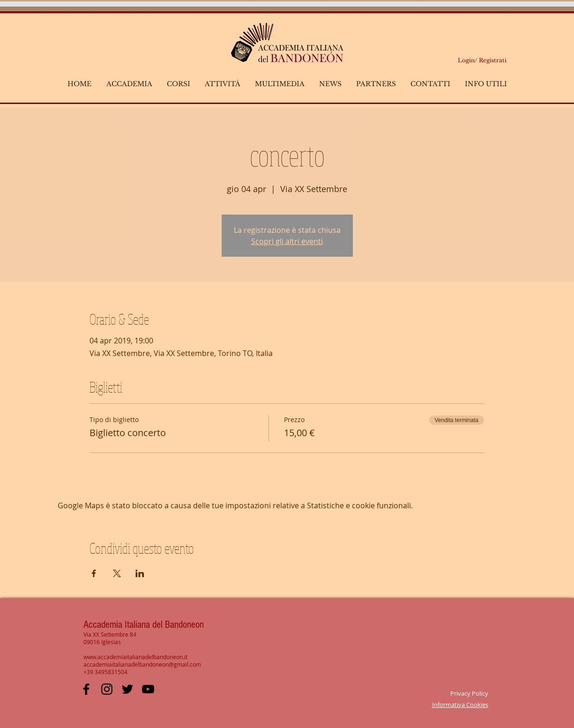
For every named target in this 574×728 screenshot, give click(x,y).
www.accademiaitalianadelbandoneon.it (135, 657)
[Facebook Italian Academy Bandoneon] (86, 689)
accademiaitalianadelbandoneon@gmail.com (142, 664)
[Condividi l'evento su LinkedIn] (140, 573)
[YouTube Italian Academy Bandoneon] (148, 689)
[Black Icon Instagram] (107, 689)
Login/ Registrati (482, 60)
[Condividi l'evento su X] (117, 573)
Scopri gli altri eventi (287, 241)
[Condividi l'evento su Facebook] (94, 573)
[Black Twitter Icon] (127, 689)
